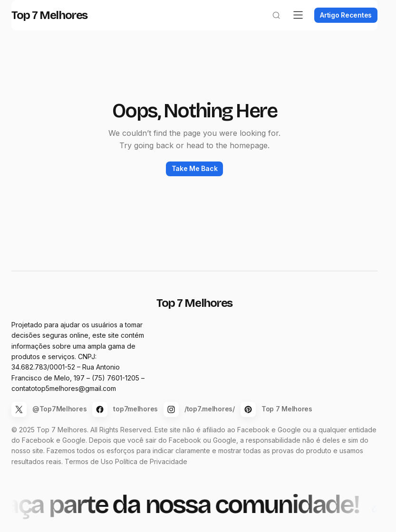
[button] (269, 27)
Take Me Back (195, 180)
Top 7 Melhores (57, 27)
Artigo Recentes (338, 26)
